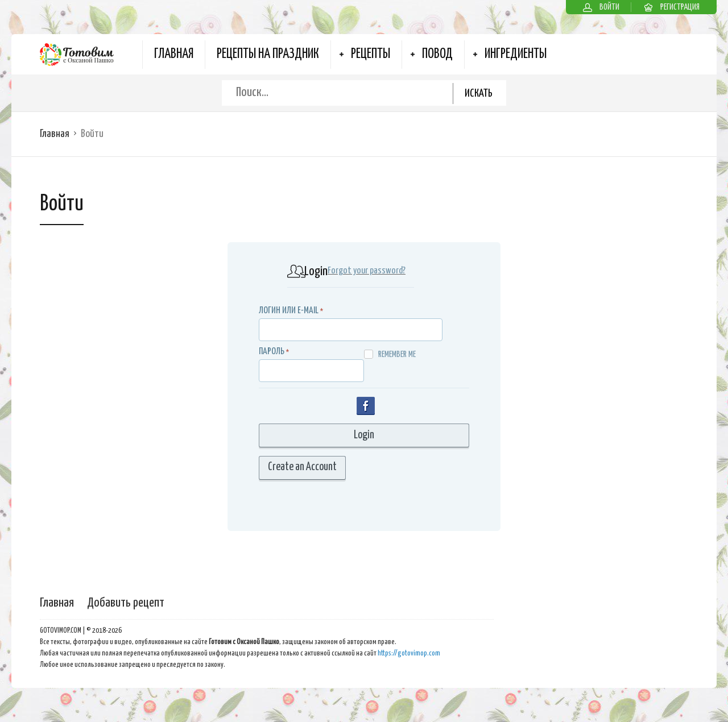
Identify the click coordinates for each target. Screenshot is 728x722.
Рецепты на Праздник (268, 54)
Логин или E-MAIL (289, 311)
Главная (174, 54)
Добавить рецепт (126, 603)
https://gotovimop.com (409, 653)
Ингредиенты (516, 54)
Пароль (272, 352)
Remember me (390, 354)
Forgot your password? (367, 271)
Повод (437, 54)
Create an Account (302, 467)
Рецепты (371, 54)
